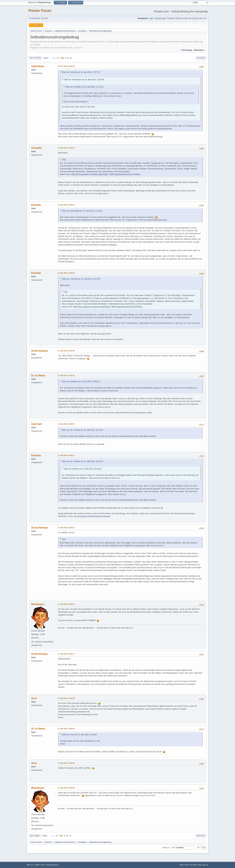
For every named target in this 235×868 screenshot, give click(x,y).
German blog (160, 18)
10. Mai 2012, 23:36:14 (66, 205)
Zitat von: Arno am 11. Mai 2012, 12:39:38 (79, 735)
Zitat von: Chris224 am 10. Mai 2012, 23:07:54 (81, 279)
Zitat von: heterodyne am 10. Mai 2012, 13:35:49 (84, 80)
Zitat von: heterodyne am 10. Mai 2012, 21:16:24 (82, 211)
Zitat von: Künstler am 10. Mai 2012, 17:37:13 (81, 72)
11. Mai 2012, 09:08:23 (66, 604)
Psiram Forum (40, 10)
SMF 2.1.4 (31, 865)
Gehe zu (166, 848)
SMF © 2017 (40, 865)
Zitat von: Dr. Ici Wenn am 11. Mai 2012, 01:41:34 (83, 430)
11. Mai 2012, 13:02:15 (66, 763)
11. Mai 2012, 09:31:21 (66, 654)
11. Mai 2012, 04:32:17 (66, 455)
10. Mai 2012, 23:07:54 (66, 148)
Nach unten (35, 58)
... (56, 58)
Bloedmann (38, 604)
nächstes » (199, 50)
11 (71, 58)
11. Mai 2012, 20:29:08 (66, 788)
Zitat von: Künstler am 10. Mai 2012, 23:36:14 (81, 382)
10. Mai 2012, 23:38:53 (66, 273)
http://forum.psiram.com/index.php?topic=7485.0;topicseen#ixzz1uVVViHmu (106, 174)
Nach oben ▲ (203, 865)
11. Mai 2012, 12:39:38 (66, 698)
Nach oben (35, 836)
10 (68, 58)
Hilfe (182, 865)
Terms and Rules (191, 865)
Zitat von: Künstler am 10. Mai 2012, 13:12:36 (85, 87)
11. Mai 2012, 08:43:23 (66, 528)
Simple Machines (52, 865)
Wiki (151, 18)
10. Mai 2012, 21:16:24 (66, 66)
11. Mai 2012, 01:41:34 (66, 375)
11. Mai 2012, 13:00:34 (66, 729)
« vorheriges (186, 50)
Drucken (201, 58)
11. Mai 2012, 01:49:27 (66, 424)
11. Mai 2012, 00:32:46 (66, 351)
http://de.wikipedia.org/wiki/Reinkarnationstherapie (92, 516)
